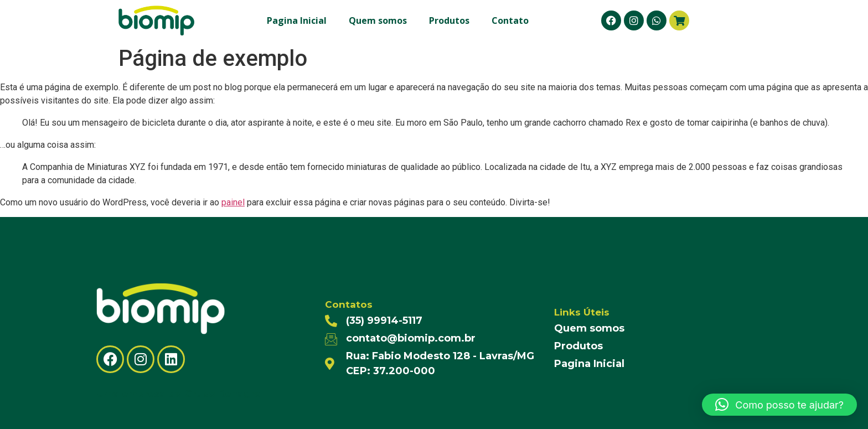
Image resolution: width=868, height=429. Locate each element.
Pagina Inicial (297, 20)
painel (233, 202)
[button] (779, 405)
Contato (510, 20)
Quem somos (378, 20)
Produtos (449, 20)
